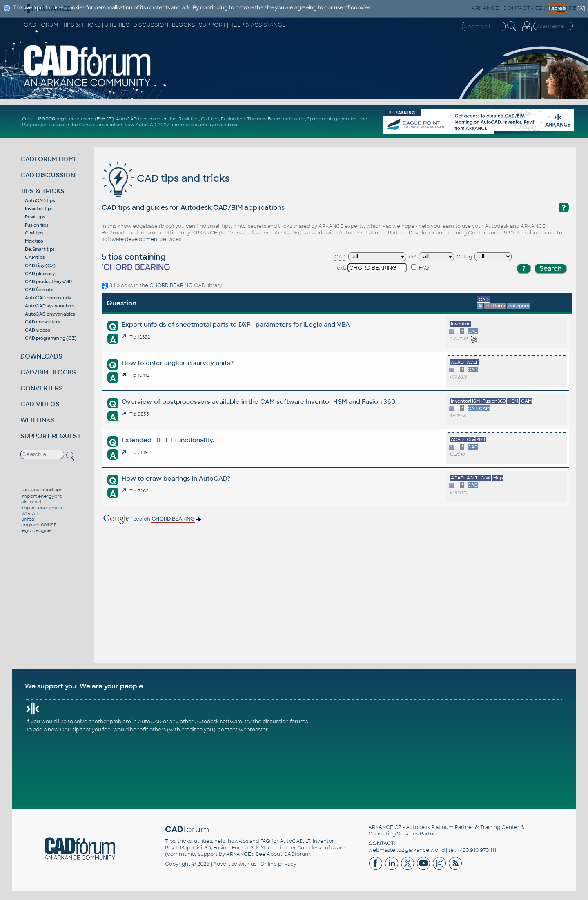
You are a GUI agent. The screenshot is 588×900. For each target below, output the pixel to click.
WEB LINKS (37, 420)
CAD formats (39, 290)
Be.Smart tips (40, 249)
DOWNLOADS (41, 356)
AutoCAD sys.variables (50, 306)
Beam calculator (286, 119)
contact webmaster (243, 730)
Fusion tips (233, 119)
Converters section (100, 125)
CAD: (341, 257)
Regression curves (43, 125)
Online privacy (278, 864)
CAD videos (38, 330)
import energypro (42, 496)
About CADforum (288, 854)
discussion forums (285, 722)
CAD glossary (40, 274)
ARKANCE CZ (385, 827)
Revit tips (189, 119)
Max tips (34, 241)
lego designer (37, 530)
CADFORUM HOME (49, 159)
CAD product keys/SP (48, 281)
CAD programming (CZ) (51, 338)
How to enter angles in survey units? (178, 363)
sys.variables (223, 125)
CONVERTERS (42, 388)
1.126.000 (45, 119)
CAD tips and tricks (166, 178)
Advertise (225, 864)
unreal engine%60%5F (39, 522)
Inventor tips (162, 119)
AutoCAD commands (48, 298)
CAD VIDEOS (40, 404)
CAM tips (35, 257)
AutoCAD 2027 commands (166, 125)
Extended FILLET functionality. (168, 440)
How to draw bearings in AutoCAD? (176, 478)
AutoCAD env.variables (50, 314)
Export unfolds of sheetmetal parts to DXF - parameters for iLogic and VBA (236, 324)
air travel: (31, 502)
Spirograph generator (332, 119)
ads (186, 8)
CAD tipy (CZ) (40, 265)
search (152, 519)
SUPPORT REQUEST (51, 436)
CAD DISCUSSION (48, 175)
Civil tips (210, 119)
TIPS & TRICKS (42, 191)
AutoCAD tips (131, 119)
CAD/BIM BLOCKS (48, 372)
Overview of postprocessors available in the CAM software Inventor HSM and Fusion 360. (259, 402)
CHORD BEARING (171, 285)
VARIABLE (33, 513)
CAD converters (43, 322)
